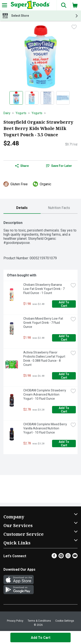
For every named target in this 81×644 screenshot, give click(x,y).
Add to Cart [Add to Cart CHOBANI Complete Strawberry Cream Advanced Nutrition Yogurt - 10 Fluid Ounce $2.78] (64, 410)
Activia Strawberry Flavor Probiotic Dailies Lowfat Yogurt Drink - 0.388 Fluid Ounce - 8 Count (45, 359)
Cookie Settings (65, 621)
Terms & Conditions (39, 621)
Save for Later (59, 166)
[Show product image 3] (47, 98)
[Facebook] (54, 557)
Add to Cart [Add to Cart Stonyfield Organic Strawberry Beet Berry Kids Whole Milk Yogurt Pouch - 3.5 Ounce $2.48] (41, 638)
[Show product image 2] (32, 98)
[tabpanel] (40, 336)
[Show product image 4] (63, 98)
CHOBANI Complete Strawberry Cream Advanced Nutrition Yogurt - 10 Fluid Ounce (45, 394)
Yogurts (21, 113)
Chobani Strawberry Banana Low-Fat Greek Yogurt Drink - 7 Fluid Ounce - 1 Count (44, 289)
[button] (64, 5)
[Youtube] (75, 557)
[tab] (22, 208)
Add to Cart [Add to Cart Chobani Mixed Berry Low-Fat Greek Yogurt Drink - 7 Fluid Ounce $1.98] (64, 338)
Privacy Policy (15, 621)
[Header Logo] (29, 5)
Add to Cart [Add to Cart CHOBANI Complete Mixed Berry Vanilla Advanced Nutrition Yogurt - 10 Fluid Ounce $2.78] (64, 444)
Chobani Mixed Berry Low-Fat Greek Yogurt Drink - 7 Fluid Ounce (44, 323)
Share (22, 166)
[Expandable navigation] (5, 5)
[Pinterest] (61, 557)
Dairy (7, 113)
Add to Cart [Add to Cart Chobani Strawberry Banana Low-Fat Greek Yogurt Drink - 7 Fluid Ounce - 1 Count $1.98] (64, 304)
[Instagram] (68, 557)
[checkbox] (74, 27)
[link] (59, 166)
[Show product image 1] (16, 98)
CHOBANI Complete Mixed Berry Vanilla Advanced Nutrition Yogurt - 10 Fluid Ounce (45, 428)
